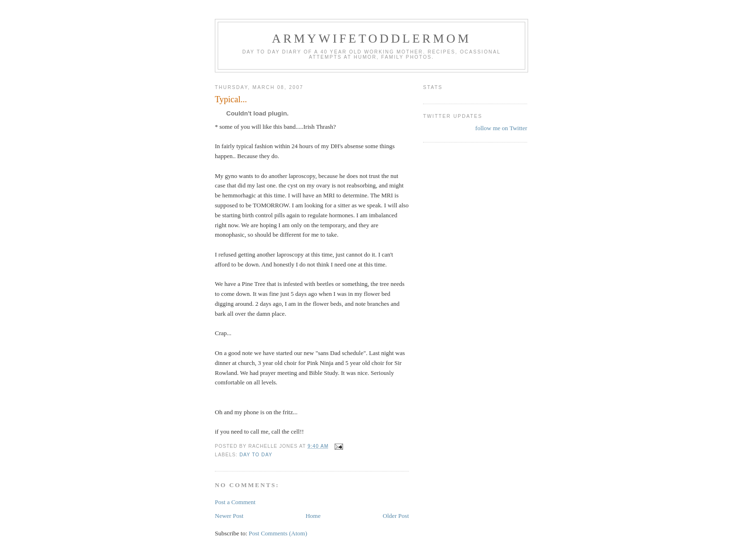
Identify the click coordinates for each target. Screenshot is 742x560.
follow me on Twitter (501, 128)
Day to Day (256, 455)
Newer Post (229, 516)
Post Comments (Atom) (278, 533)
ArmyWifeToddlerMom (371, 39)
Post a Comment (235, 502)
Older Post (396, 516)
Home (313, 516)
